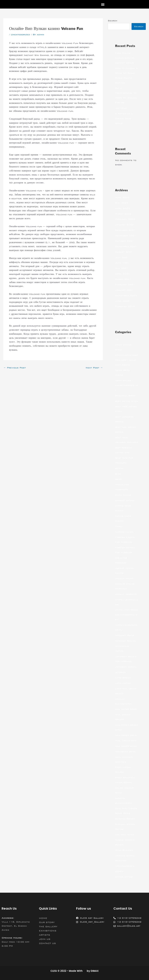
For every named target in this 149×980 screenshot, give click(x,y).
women (119, 871)
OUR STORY (47, 922)
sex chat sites (125, 835)
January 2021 (124, 290)
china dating (123, 495)
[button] (103, 4)
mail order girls (126, 735)
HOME (43, 918)
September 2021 (126, 246)
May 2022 (122, 203)
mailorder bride (125, 752)
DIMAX (95, 971)
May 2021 (122, 268)
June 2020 (122, 301)
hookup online (124, 578)
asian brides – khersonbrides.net (127, 385)
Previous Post (15, 368)
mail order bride (126, 709)
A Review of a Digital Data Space (124, 118)
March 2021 (123, 279)
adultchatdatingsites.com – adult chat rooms (127, 360)
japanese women (126, 667)
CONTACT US (47, 943)
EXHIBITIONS (48, 931)
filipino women (124, 532)
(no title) (121, 108)
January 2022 (124, 225)
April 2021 (122, 274)
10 (117, 339)
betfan (119, 468)
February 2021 (125, 285)
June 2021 (122, 263)
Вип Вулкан (86, 87)
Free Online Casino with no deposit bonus (125, 58)
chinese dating (125, 500)
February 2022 (125, 219)
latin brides (123, 678)
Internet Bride (125, 635)
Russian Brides (125, 819)
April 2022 (122, 208)
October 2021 (125, 241)
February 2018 (125, 306)
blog (118, 474)
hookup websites (126, 594)
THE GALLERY (48, 927)
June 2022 (122, 197)
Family (119, 526)
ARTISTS (45, 935)
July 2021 (122, 257)
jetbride (120, 672)
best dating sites (126, 401)
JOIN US (45, 939)
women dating (124, 877)
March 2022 (123, 214)
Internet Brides (125, 641)
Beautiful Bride (125, 396)
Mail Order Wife (126, 741)
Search (112, 21)
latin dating (123, 683)
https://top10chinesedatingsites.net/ (127, 615)
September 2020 (126, 296)
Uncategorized (20, 35)
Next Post (94, 368)
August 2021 (124, 252)
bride (118, 479)
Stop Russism (124, 850)
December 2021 (125, 230)
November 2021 (125, 236)
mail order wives (126, 746)
